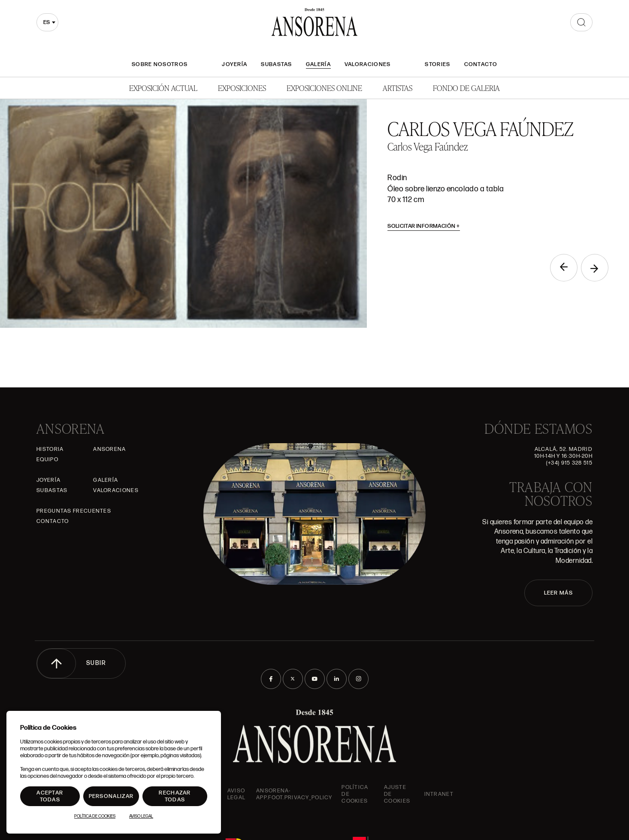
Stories (437, 64)
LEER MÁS (558, 593)
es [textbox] (47, 22)
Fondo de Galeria (466, 88)
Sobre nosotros (160, 64)
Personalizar (111, 796)
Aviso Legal (237, 794)
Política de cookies (355, 794)
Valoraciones (368, 64)
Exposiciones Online (324, 88)
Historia (50, 449)
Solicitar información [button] (424, 226)
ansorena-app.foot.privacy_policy (294, 794)
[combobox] (47, 22)
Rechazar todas (175, 796)
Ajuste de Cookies (397, 794)
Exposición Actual (163, 88)
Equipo (47, 459)
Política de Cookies (95, 816)
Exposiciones (242, 88)
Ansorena (109, 449)
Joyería (234, 64)
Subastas (276, 64)
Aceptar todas (50, 796)
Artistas (398, 88)
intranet (439, 794)
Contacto (481, 64)
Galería (318, 64)
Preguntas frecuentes (74, 511)
